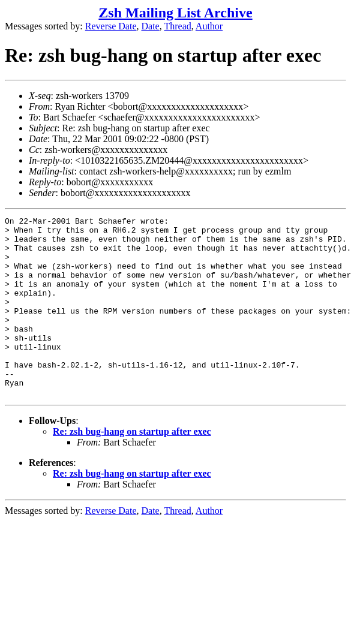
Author (209, 26)
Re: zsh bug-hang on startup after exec (132, 467)
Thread (177, 26)
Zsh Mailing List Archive (175, 13)
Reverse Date (111, 26)
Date (151, 26)
